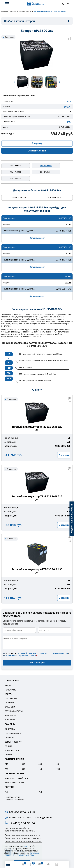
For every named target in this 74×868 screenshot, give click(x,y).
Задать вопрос (37, 662)
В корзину (37, 143)
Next (60, 82)
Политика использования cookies (23, 841)
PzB (69, 122)
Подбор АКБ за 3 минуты (72, 519)
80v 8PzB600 (46, 172)
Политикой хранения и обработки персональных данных (43, 653)
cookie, (26, 846)
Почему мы (11, 690)
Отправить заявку (37, 151)
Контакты (10, 720)
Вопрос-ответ (12, 750)
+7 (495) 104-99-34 (63, 4)
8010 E (68, 283)
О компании (12, 681)
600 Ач (68, 107)
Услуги (8, 694)
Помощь (10, 724)
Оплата (8, 746)
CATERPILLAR (65, 218)
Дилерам (9, 703)
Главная (5, 11)
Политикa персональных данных (23, 838)
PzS (6, 792)
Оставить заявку (37, 238)
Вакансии (10, 707)
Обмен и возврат (13, 742)
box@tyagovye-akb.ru (22, 812)
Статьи (8, 755)
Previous (14, 82)
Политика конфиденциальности (22, 835)
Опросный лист (13, 733)
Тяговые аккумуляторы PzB (21, 11)
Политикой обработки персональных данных (22, 854)
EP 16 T (68, 253)
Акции (8, 686)
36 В (69, 101)
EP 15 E (68, 224)
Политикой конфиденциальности (21, 656)
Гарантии (10, 738)
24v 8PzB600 (16, 166)
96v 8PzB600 (16, 178)
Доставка (10, 729)
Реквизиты (10, 715)
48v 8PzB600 (16, 172)
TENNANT (67, 276)
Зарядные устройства (16, 778)
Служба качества (14, 711)
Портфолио (11, 698)
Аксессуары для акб (15, 783)
